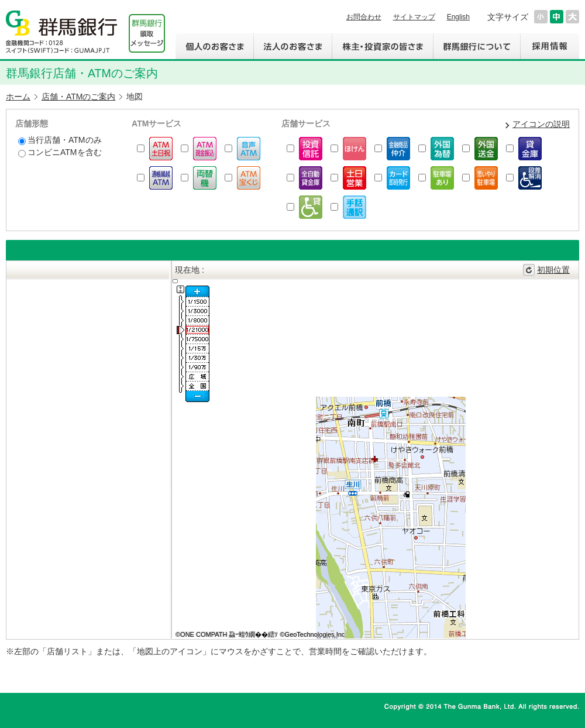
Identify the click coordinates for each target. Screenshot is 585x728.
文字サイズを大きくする (572, 17)
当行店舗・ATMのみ (60, 140)
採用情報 (550, 46)
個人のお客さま (214, 46)
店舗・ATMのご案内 (79, 97)
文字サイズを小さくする (541, 17)
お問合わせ (364, 17)
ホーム (18, 97)
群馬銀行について (476, 46)
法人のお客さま (292, 46)
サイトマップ (414, 17)
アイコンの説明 (541, 124)
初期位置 (553, 270)
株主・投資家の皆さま (382, 46)
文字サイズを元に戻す (557, 17)
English (458, 17)
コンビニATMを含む (60, 152)
